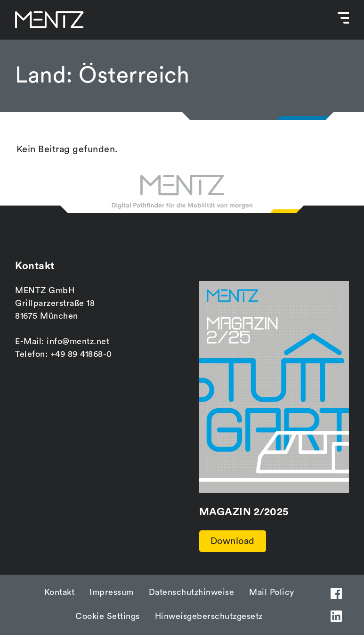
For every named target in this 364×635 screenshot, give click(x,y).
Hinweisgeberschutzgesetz (209, 616)
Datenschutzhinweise (192, 592)
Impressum (112, 592)
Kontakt (60, 592)
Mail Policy (272, 592)
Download (233, 541)
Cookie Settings (108, 616)
